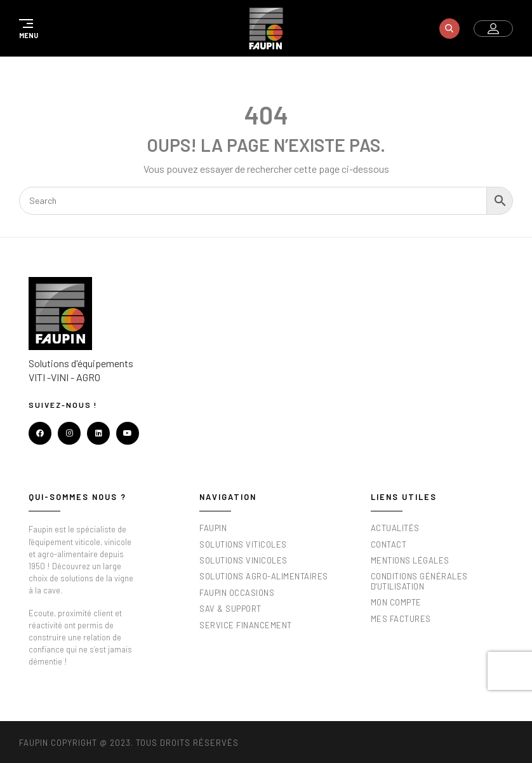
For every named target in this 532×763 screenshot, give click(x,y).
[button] (27, 29)
